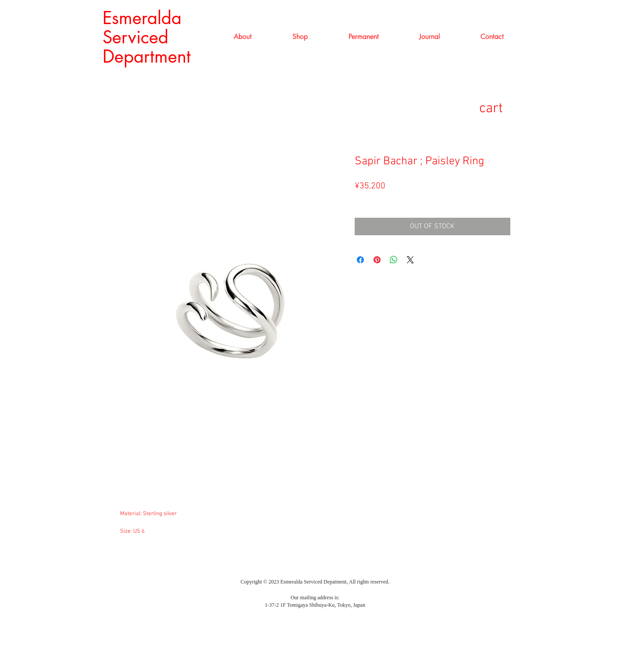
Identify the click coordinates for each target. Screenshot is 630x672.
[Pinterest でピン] (377, 260)
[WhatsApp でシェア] (394, 260)
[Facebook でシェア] (360, 260)
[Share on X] (410, 260)
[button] (300, 37)
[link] (505, 108)
